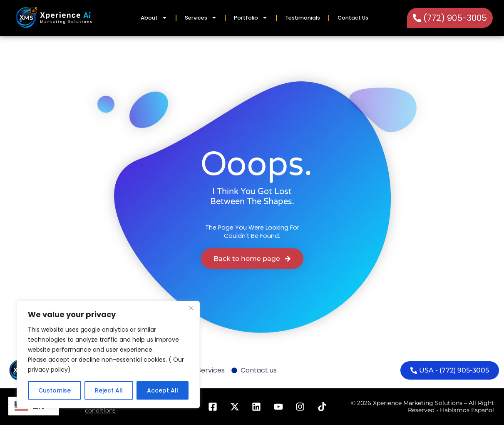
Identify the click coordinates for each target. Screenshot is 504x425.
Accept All (163, 390)
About (154, 18)
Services (201, 18)
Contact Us (353, 18)
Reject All (109, 390)
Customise (55, 390)
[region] (108, 355)
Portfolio (251, 18)
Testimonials (303, 18)
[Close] (191, 308)
